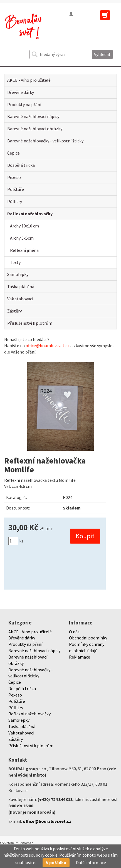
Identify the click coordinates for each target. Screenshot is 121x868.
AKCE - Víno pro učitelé (29, 80)
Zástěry (14, 311)
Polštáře (16, 189)
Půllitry (15, 201)
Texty (15, 262)
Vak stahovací (20, 299)
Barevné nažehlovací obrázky (35, 129)
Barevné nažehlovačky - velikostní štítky (45, 141)
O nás (74, 632)
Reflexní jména (24, 250)
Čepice (13, 153)
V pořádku (56, 862)
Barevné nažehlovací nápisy (33, 116)
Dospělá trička (21, 165)
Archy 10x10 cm (24, 226)
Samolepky (18, 274)
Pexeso (14, 177)
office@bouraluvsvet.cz (48, 345)
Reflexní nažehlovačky (30, 214)
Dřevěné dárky (21, 92)
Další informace (91, 862)
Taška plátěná (21, 286)
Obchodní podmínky (88, 638)
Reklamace (80, 657)
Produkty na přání (24, 104)
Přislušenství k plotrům (30, 323)
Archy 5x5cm (22, 238)
